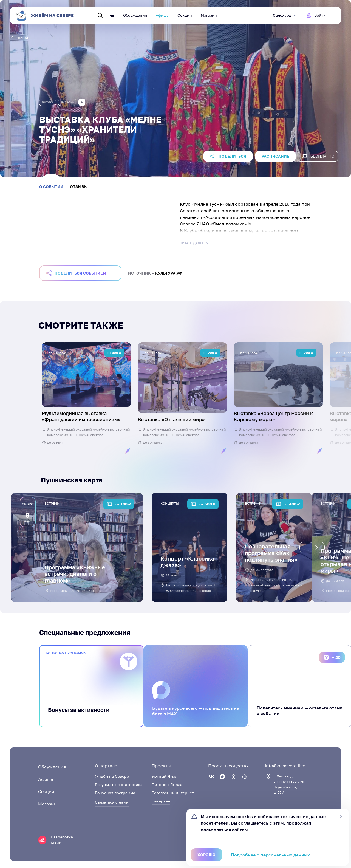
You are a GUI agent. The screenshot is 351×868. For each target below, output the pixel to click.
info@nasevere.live (285, 766)
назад (20, 38)
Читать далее (195, 243)
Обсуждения (135, 15)
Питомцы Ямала (167, 784)
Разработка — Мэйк (64, 840)
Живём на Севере (112, 776)
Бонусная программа (115, 793)
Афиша (162, 15)
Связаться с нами (112, 802)
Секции (185, 15)
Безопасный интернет (173, 793)
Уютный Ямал (165, 776)
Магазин (209, 15)
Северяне (161, 801)
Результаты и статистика (119, 784)
